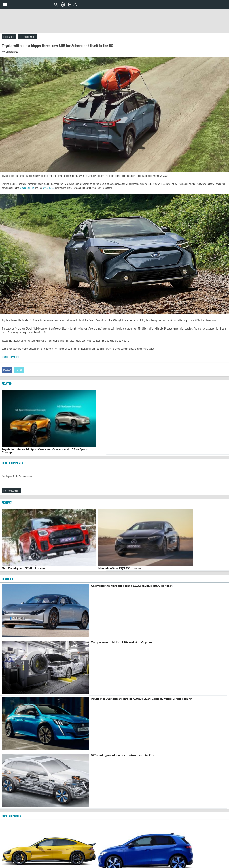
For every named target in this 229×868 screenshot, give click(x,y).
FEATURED (7, 579)
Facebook (7, 370)
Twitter (19, 370)
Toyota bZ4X (48, 188)
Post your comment (27, 37)
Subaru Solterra (27, 188)
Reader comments (14, 463)
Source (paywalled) (11, 357)
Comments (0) (9, 37)
